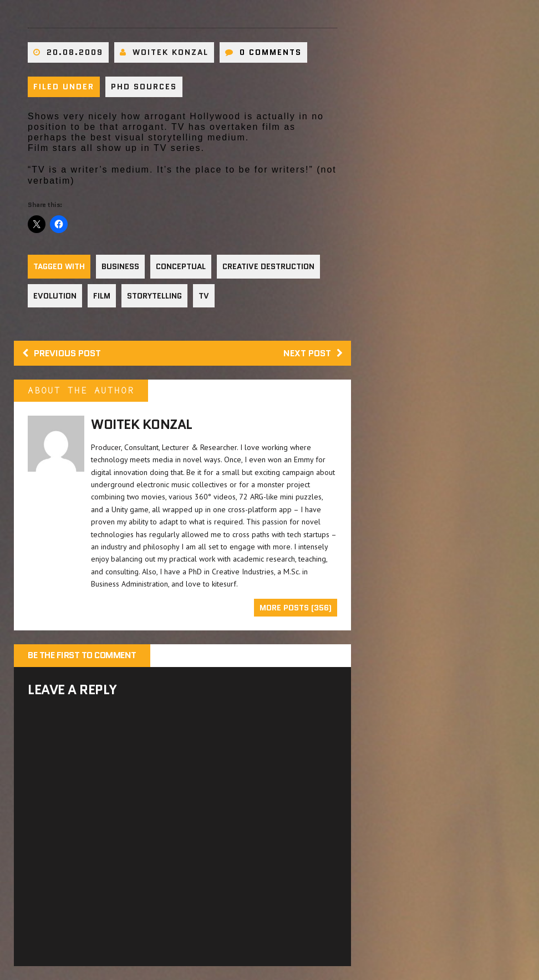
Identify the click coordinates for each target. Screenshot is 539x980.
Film (102, 296)
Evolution (55, 296)
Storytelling (154, 296)
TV (204, 296)
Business (120, 266)
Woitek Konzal (171, 52)
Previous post (62, 353)
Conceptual (181, 266)
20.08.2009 (75, 52)
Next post (313, 353)
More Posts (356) (296, 608)
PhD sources (144, 87)
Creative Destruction (268, 266)
